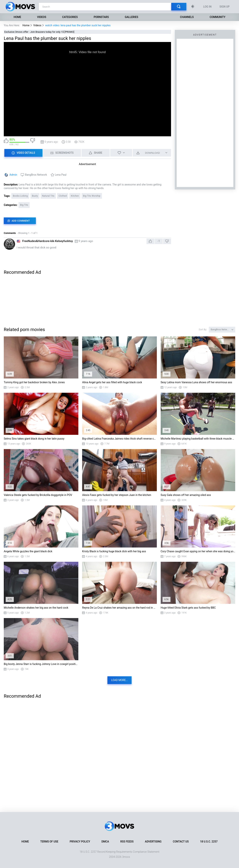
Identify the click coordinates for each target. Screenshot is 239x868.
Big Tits (24, 205)
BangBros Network (36, 175)
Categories (70, 17)
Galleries (131, 17)
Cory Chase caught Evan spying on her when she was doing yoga (198, 551)
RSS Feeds (127, 842)
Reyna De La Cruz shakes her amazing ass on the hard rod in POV (119, 608)
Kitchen (75, 196)
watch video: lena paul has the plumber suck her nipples (78, 25)
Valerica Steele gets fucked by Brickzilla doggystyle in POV (38, 495)
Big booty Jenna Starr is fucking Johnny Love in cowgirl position (41, 664)
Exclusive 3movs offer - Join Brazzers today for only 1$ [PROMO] (39, 32)
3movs (126, 857)
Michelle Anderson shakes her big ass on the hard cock (36, 608)
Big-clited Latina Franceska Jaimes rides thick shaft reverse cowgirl (119, 439)
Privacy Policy (80, 842)
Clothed (63, 196)
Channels (187, 17)
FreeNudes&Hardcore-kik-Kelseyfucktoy (48, 241)
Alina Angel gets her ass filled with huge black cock (112, 382)
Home (17, 17)
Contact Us (181, 842)
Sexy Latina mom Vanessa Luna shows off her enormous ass (196, 382)
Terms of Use (49, 842)
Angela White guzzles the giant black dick (28, 551)
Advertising (153, 842)
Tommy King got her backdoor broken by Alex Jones (34, 382)
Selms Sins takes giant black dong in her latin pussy (34, 439)
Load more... (119, 680)
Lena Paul (61, 175)
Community (217, 17)
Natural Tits (48, 196)
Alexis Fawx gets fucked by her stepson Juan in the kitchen (117, 495)
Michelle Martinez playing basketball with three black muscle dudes (198, 439)
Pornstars (101, 17)
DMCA (105, 842)
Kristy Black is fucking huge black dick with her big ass (114, 551)
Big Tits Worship (92, 196)
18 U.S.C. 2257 (209, 842)
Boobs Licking (20, 196)
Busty (35, 196)
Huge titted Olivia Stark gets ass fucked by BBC (188, 608)
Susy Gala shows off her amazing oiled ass (186, 495)
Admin (13, 175)
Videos (42, 17)
